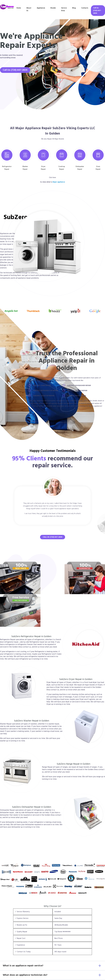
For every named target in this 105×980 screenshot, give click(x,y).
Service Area (64, 9)
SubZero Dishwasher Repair (79, 386)
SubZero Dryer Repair (77, 396)
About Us (29, 9)
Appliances (41, 8)
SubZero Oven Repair (42, 386)
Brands (53, 8)
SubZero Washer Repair (77, 391)
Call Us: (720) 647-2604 (97, 11)
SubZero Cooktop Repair (44, 396)
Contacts (85, 8)
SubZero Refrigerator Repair (46, 391)
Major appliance (59, 182)
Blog (74, 8)
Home (19, 8)
